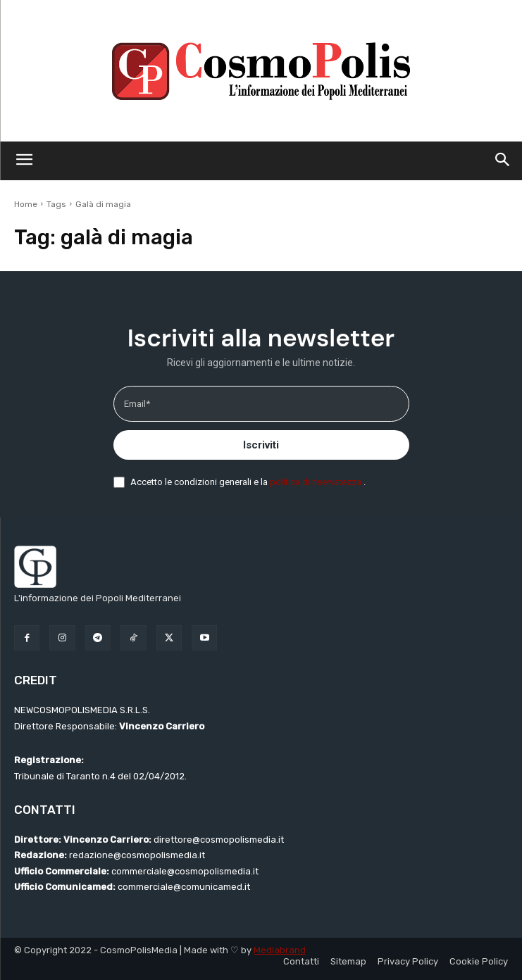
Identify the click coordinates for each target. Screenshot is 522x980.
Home (26, 204)
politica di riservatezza (317, 482)
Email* (137, 404)
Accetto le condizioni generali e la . (248, 482)
